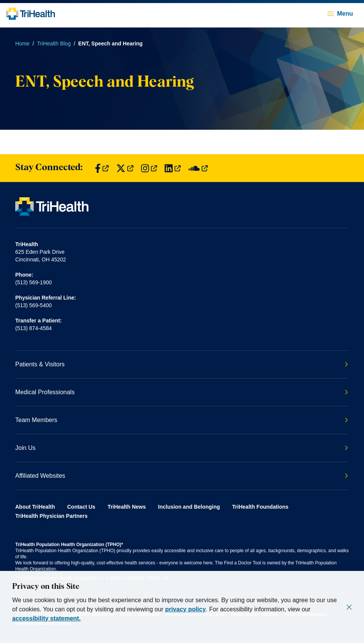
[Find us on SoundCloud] (198, 168)
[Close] (349, 607)
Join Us (182, 448)
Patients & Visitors (182, 364)
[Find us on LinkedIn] (173, 168)
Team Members (182, 420)
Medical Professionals (182, 392)
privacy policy (185, 609)
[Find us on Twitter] (125, 168)
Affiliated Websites (182, 476)
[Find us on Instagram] (149, 168)
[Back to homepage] (30, 14)
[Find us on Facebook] (102, 168)
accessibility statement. (47, 618)
